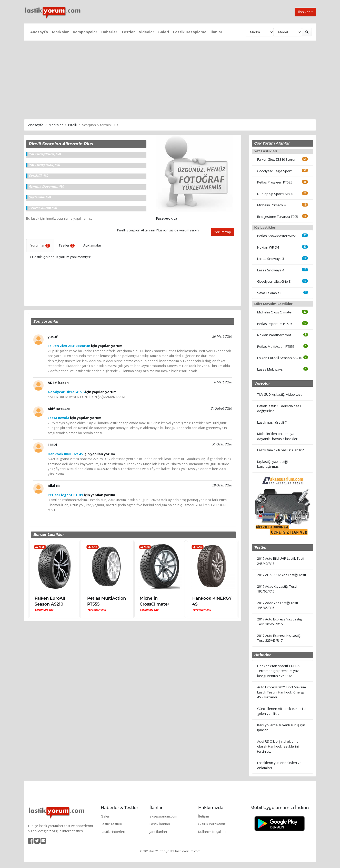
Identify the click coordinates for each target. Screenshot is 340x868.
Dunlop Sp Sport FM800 (275, 194)
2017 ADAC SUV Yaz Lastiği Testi (282, 575)
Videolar (147, 32)
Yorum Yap (223, 232)
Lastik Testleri (111, 824)
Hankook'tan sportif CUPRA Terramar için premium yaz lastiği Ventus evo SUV (278, 671)
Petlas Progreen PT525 (275, 182)
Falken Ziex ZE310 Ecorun (277, 159)
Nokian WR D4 (268, 247)
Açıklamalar (92, 245)
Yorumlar (40, 245)
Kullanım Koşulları (212, 832)
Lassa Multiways (270, 369)
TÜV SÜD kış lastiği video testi (280, 394)
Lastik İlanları (160, 824)
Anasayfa (39, 32)
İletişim (204, 816)
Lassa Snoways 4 (271, 270)
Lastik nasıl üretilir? (272, 422)
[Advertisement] (170, 79)
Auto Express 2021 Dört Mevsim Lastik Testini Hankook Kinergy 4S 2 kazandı (282, 692)
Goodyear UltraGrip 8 (274, 281)
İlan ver (304, 12)
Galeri (164, 32)
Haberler (109, 32)
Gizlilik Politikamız (212, 824)
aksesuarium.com (163, 816)
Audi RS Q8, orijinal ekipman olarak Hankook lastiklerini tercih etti (279, 746)
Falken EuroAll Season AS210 (280, 358)
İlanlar (216, 32)
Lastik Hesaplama (190, 32)
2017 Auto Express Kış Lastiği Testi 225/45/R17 (279, 638)
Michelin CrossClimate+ (275, 312)
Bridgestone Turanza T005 (278, 217)
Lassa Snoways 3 (271, 259)
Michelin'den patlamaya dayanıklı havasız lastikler (277, 436)
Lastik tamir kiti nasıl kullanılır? (280, 450)
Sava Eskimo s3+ (270, 293)
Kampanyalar (85, 32)
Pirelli (72, 125)
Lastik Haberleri (113, 832)
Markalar (60, 32)
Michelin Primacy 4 (271, 205)
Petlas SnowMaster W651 (277, 236)
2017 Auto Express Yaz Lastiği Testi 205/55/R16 (280, 622)
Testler (128, 32)
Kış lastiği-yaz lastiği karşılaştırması (272, 464)
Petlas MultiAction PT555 (276, 346)
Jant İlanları (158, 832)
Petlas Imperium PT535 (275, 324)
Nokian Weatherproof (274, 335)
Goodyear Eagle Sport (274, 171)
